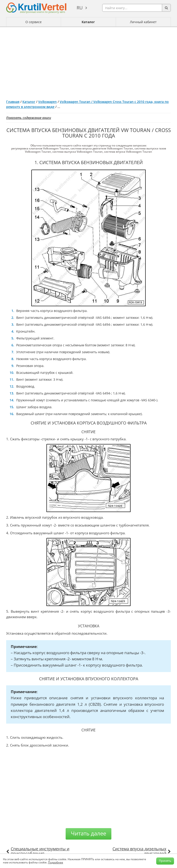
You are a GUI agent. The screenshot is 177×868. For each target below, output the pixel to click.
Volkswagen (47, 102)
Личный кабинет (143, 22)
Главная (13, 102)
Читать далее (88, 833)
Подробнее (56, 862)
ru (80, 8)
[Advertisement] (88, 61)
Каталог (88, 22)
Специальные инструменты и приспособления (40, 851)
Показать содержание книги (29, 118)
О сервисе (34, 22)
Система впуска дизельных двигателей (139, 851)
